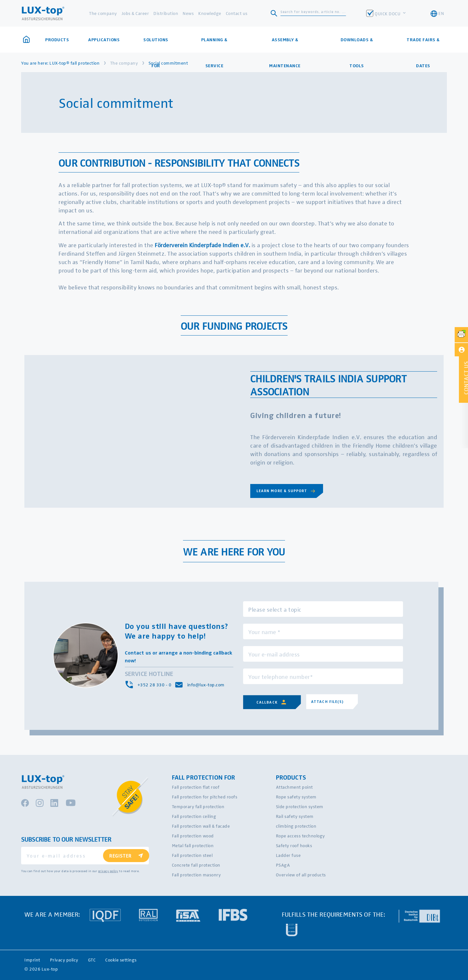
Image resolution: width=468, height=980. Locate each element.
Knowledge (210, 13)
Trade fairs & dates (423, 45)
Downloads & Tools (357, 45)
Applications (104, 40)
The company (103, 13)
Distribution (166, 13)
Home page (26, 39)
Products (57, 40)
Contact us (237, 13)
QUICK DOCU (388, 13)
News (188, 13)
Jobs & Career (135, 13)
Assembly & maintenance (285, 45)
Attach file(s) (327, 702)
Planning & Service (214, 45)
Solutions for (156, 45)
